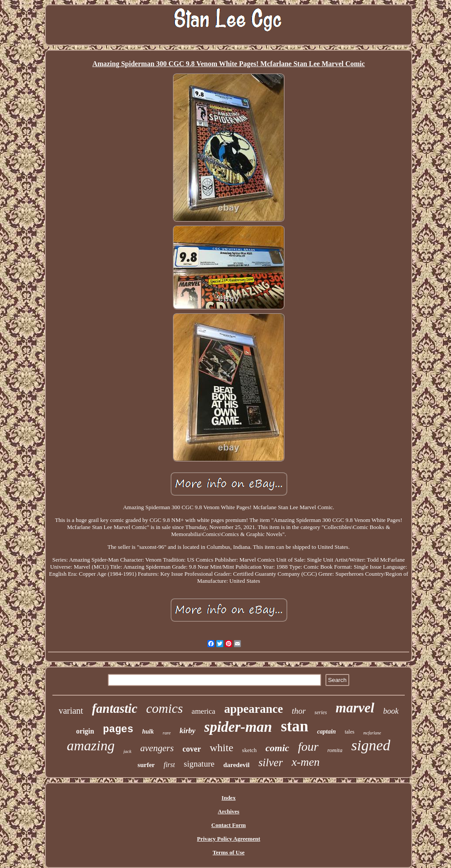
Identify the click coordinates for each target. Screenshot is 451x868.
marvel (355, 708)
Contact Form (229, 825)
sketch (250, 750)
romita (335, 750)
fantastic (115, 708)
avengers (157, 748)
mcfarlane (372, 733)
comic (277, 748)
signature (199, 764)
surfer (146, 765)
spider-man (238, 727)
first (169, 765)
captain (327, 732)
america (203, 711)
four (309, 747)
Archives (229, 811)
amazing (91, 745)
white (221, 748)
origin (85, 731)
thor (299, 711)
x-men (306, 762)
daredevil (237, 765)
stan (295, 726)
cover (192, 749)
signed (371, 745)
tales (350, 732)
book (391, 711)
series (321, 712)
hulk (148, 732)
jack (127, 751)
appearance (253, 709)
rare (167, 733)
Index (229, 798)
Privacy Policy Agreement (228, 839)
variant (71, 711)
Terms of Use (229, 852)
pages (118, 730)
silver (271, 762)
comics (165, 708)
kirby (188, 731)
